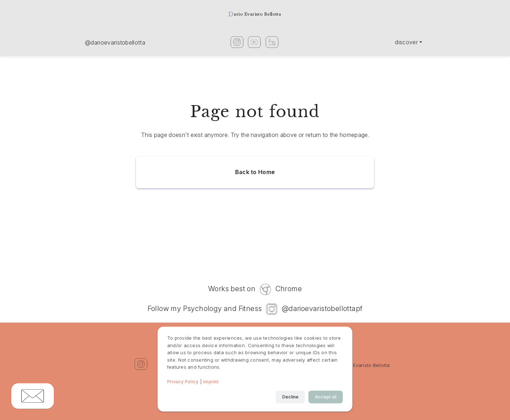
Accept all (326, 397)
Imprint (211, 382)
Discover (406, 42)
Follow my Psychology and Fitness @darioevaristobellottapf (255, 309)
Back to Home (255, 172)
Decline (290, 397)
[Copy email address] (33, 396)
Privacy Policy (183, 382)
